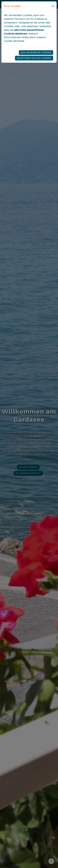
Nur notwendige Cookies (36, 53)
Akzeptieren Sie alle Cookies (34, 58)
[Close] (53, 6)
